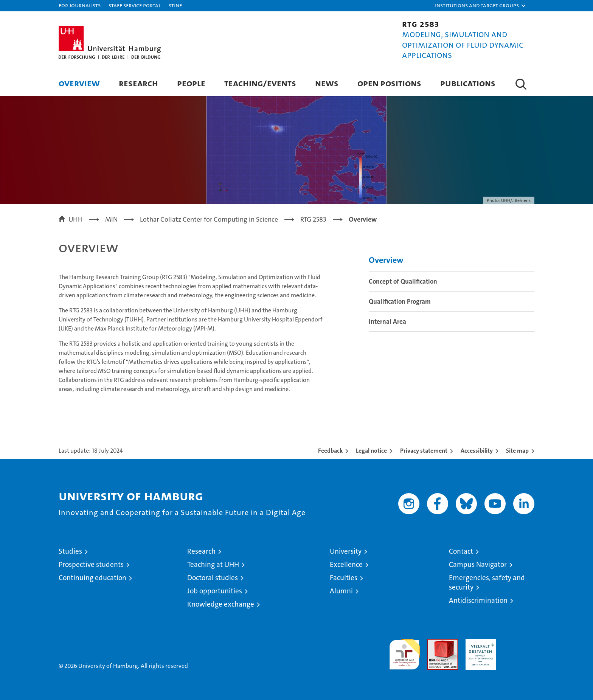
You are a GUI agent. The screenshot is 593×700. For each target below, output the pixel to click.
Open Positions (389, 83)
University (346, 551)
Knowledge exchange (221, 604)
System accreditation (519, 647)
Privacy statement (424, 451)
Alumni (341, 591)
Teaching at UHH (213, 564)
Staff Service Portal (135, 5)
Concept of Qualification (403, 281)
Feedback (330, 451)
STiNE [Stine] (175, 5)
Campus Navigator (478, 564)
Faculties (344, 578)
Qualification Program (400, 301)
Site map (517, 451)
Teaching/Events (260, 83)
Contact (461, 551)
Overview (79, 83)
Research (138, 83)
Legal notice (371, 451)
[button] (481, 6)
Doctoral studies (213, 578)
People (191, 83)
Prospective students (91, 564)
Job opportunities (215, 591)
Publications (468, 83)
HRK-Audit (479, 643)
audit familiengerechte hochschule (404, 651)
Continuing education (92, 578)
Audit (435, 643)
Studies (70, 551)
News (327, 83)
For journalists (80, 5)
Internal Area (387, 321)
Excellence (346, 564)
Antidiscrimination (478, 600)
